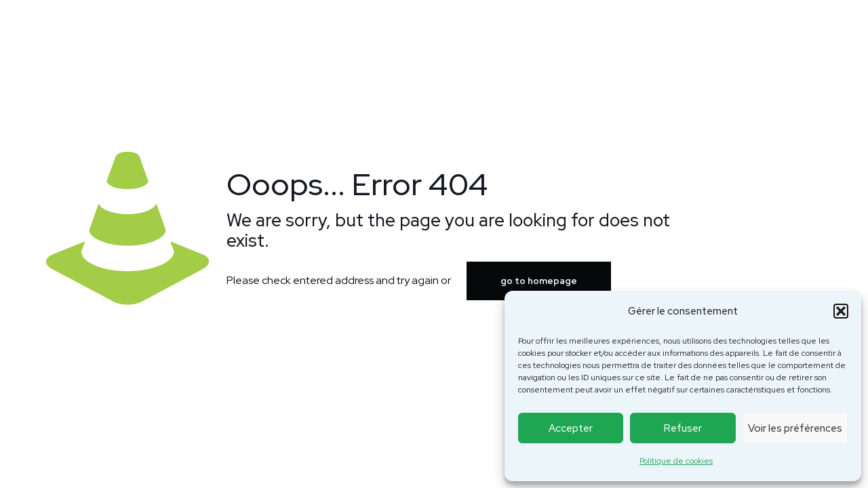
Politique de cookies (676, 461)
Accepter (571, 428)
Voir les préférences (795, 428)
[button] (841, 311)
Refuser (683, 428)
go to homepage (539, 281)
